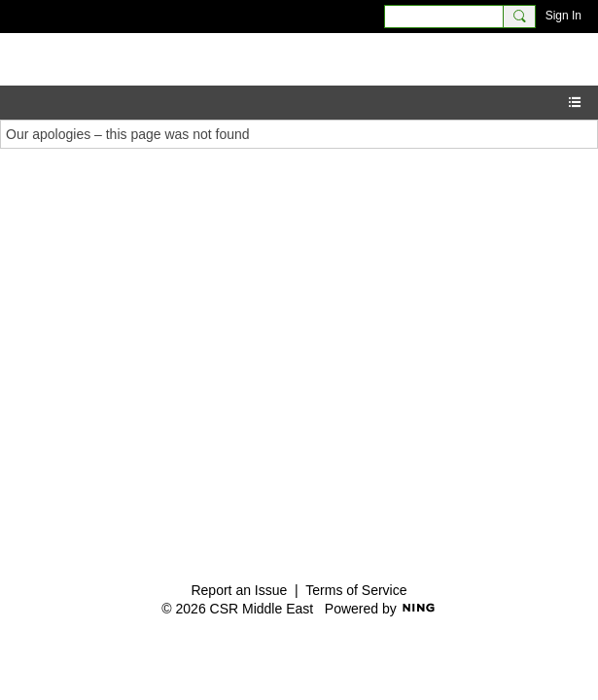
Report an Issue (239, 590)
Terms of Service (356, 590)
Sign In (563, 16)
